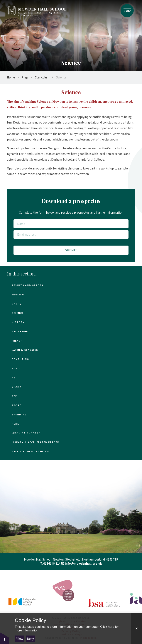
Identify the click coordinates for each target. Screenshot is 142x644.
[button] (5, 638)
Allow (19, 639)
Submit (71, 250)
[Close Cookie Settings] (136, 629)
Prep (25, 77)
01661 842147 (53, 563)
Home (11, 77)
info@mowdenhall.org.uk (83, 563)
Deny (30, 639)
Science (61, 77)
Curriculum (42, 77)
